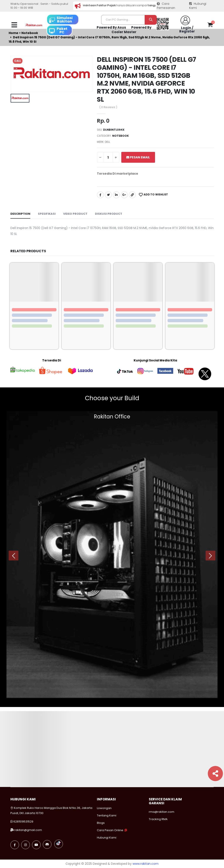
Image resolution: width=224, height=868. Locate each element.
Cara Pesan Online (110, 830)
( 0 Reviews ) (108, 107)
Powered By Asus (111, 27)
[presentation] (14, 556)
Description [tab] (20, 214)
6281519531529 (23, 822)
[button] (210, 26)
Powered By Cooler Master (131, 30)
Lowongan (104, 808)
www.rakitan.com (146, 864)
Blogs (101, 823)
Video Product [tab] (75, 214)
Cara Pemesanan (166, 6)
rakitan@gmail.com (28, 830)
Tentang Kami (107, 815)
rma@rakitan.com (162, 812)
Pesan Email (138, 157)
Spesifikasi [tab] (47, 214)
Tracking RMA (158, 819)
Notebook (121, 136)
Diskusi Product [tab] (109, 214)
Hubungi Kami (198, 6)
